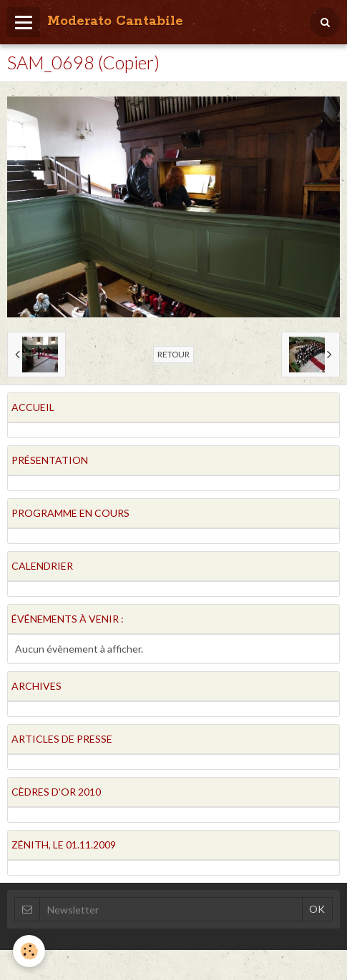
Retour (173, 354)
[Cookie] (29, 951)
